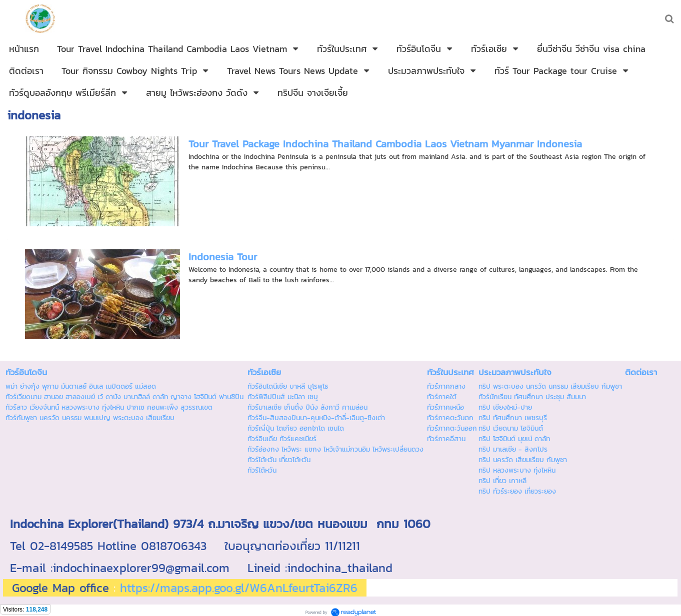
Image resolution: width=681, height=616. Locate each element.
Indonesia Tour (223, 257)
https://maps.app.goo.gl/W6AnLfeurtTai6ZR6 (239, 588)
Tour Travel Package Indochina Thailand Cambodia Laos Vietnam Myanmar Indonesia (385, 144)
